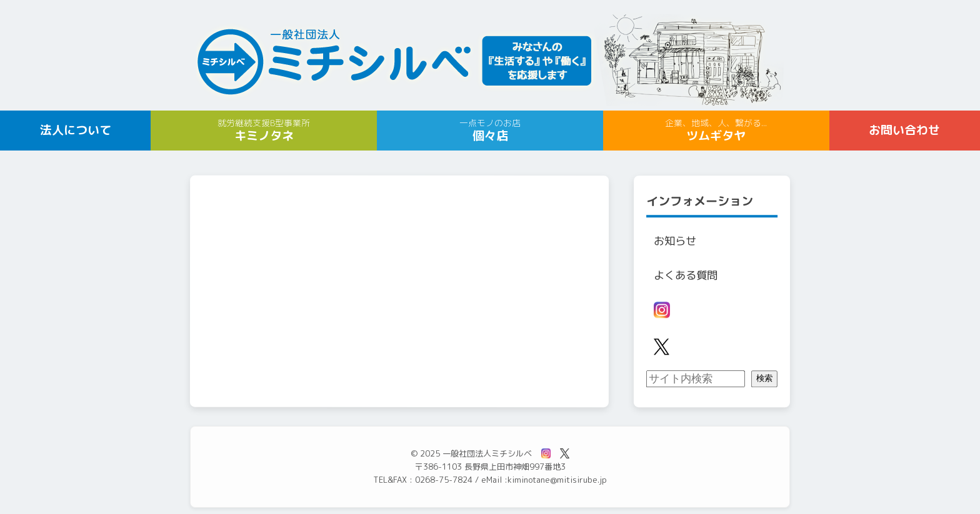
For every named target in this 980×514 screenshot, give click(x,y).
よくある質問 (686, 276)
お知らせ (675, 241)
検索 (764, 379)
